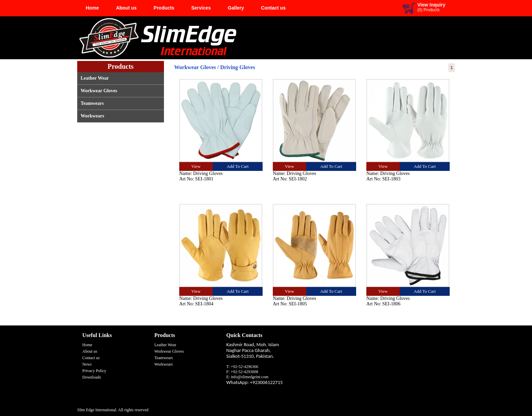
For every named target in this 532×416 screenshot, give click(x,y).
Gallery (236, 8)
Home (92, 8)
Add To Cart (238, 166)
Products (164, 8)
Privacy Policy (94, 371)
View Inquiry (431, 5)
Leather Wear (95, 78)
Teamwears (92, 103)
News (87, 364)
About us (126, 8)
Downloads (92, 377)
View (196, 166)
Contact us (273, 8)
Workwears (92, 116)
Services (201, 8)
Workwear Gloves (99, 91)
